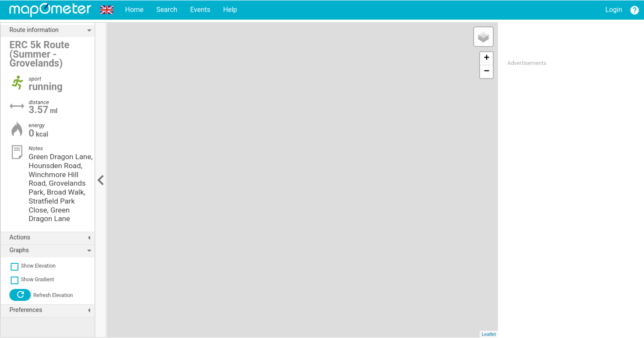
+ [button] (487, 58)
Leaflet (489, 334)
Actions (52, 238)
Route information (52, 30)
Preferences (52, 310)
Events (200, 10)
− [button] (487, 72)
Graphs (52, 251)
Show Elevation (32, 266)
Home (134, 10)
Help (230, 10)
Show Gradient (32, 280)
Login (614, 10)
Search (167, 10)
